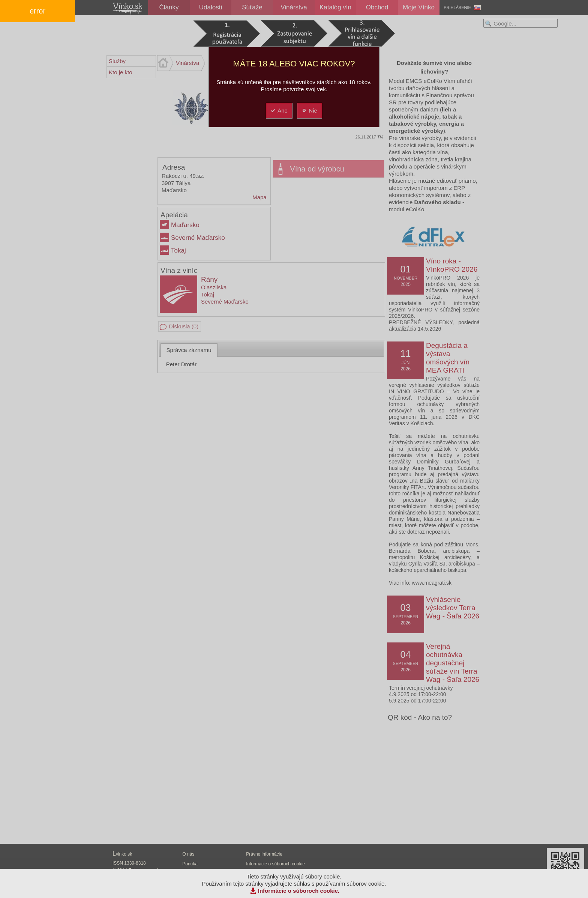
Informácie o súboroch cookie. (299, 891)
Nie (309, 111)
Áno (279, 111)
